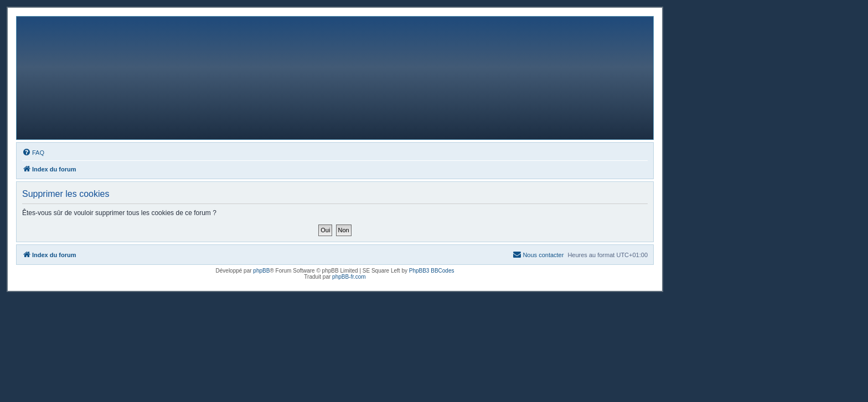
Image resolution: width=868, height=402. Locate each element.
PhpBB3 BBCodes (432, 271)
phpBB (261, 271)
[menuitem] (33, 153)
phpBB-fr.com (349, 277)
